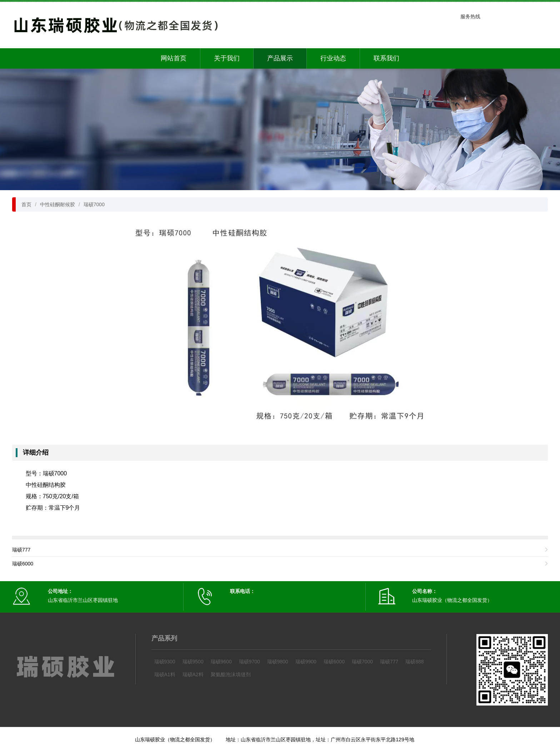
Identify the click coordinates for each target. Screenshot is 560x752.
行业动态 (333, 58)
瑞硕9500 (193, 662)
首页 (26, 204)
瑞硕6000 (23, 564)
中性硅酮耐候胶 (57, 204)
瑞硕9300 (165, 662)
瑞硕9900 (306, 662)
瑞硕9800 (278, 662)
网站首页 (174, 58)
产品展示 (280, 58)
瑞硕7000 (94, 204)
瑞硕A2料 (193, 674)
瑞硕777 (21, 550)
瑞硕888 (414, 662)
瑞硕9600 (221, 662)
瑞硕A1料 (165, 674)
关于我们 (227, 58)
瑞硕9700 (249, 662)
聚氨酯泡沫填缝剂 (231, 674)
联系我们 (386, 58)
